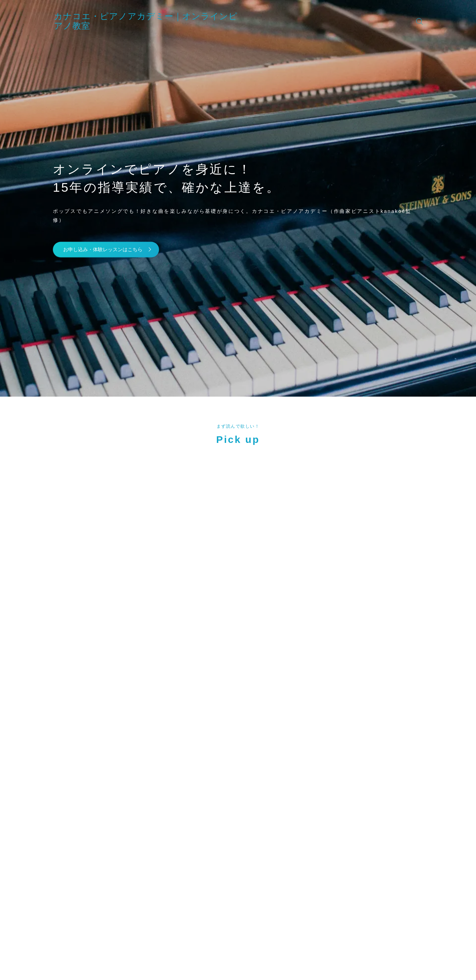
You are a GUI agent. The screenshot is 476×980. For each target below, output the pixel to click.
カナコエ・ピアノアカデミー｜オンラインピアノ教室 (188, 21)
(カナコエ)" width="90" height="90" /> (88, 561)
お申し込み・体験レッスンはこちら (110, 249)
